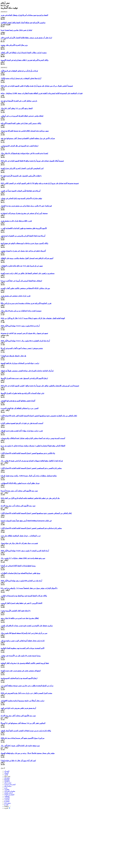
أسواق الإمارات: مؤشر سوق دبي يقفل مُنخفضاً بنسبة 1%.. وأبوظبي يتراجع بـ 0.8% (29, 588)
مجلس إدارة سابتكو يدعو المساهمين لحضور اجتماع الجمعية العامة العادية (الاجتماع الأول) (31, 528)
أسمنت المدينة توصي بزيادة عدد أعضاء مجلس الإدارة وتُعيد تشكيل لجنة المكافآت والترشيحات (33, 438)
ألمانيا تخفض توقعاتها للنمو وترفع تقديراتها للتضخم (18, 401)
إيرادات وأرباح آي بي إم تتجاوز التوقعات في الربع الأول (19, 71)
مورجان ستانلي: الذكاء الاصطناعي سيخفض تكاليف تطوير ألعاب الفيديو (25, 288)
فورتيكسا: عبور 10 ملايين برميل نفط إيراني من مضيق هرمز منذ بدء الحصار (26, 206)
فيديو (6, 788)
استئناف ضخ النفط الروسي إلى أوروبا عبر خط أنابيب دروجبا (21, 281)
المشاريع (7, 801)
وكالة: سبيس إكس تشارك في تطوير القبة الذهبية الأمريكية (21, 123)
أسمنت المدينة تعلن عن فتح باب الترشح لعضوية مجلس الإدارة (22, 423)
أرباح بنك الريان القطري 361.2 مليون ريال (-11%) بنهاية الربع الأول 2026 (25, 341)
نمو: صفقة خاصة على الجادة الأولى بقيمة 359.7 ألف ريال (20, 746)
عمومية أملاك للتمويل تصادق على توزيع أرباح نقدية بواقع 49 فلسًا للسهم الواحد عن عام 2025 (32, 161)
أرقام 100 (7, 778)
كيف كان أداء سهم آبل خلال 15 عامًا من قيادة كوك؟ (18, 761)
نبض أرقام (7, 776)
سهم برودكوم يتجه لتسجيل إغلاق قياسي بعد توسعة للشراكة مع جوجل (25, 131)
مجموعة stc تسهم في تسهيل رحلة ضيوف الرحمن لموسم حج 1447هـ (24, 333)
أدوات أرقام (8, 783)
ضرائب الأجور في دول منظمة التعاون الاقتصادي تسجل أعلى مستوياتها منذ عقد (28, 138)
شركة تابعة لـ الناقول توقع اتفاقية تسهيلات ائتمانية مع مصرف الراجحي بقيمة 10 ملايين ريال (32, 461)
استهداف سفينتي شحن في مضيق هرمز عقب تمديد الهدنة (21, 671)
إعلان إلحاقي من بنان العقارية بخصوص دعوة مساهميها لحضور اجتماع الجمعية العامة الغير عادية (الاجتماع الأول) (39, 416)
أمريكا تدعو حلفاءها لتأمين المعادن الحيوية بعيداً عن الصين (21, 191)
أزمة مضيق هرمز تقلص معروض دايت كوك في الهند (18, 708)
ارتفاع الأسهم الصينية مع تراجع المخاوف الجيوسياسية (19, 678)
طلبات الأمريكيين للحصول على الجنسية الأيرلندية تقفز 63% (21, 176)
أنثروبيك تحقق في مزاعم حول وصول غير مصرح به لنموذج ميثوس (23, 251)
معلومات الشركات (10, 791)
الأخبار (6, 775)
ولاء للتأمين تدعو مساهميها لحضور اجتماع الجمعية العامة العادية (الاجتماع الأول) (28, 453)
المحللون (7, 796)
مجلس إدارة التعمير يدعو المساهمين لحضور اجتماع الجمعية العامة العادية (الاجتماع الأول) (31, 468)
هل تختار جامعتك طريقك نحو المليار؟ (13, 356)
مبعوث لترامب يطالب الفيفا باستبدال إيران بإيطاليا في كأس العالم (24, 53)
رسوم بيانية (8, 803)
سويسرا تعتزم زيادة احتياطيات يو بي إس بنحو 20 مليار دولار (21, 311)
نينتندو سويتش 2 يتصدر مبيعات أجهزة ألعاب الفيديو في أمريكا (22, 348)
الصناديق (7, 800)
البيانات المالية (8, 793)
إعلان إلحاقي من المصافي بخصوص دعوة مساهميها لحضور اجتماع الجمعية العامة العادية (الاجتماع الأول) (36, 513)
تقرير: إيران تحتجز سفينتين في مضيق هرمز (16, 296)
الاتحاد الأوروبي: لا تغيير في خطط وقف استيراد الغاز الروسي (21, 603)
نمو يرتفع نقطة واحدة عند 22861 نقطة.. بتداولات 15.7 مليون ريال (23, 558)
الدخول (3, 768)
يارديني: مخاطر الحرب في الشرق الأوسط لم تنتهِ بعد (19, 101)
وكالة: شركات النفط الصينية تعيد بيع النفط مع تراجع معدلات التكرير (24, 596)
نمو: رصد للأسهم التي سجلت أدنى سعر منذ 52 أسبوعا (19, 491)
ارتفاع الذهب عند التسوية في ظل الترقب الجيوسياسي (19, 146)
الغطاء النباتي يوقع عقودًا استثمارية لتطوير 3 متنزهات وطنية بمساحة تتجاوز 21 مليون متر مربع (33, 446)
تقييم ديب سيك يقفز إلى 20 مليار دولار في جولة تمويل (19, 543)
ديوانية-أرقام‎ (8, 786)
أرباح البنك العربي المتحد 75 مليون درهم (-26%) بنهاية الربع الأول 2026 (25, 551)
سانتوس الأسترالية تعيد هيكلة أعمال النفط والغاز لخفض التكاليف (23, 23)
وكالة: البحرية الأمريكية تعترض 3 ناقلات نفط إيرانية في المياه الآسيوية (25, 60)
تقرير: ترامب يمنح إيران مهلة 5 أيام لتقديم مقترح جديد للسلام (22, 431)
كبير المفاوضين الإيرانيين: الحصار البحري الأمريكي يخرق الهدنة (22, 168)
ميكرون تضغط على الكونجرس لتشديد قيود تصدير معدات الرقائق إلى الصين (27, 626)
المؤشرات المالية (9, 795)
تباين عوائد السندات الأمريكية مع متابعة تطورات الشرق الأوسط (22, 393)
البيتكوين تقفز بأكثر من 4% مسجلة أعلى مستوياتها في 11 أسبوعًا (23, 723)
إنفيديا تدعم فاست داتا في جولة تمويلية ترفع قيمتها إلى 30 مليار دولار (24, 153)
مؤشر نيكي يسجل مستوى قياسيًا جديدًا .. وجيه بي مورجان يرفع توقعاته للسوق (28, 753)
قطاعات (7, 789)
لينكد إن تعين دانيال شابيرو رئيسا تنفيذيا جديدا (16, 30)
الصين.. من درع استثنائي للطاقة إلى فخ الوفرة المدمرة (20, 408)
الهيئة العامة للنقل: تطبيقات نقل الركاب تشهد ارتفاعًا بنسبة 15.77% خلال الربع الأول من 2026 (33, 318)
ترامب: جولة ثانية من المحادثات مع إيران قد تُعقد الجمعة (20, 363)
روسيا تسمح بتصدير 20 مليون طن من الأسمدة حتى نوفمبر (21, 656)
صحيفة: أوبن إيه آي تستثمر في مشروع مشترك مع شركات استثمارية (24, 213)
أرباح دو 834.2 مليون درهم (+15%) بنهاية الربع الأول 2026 (20, 326)
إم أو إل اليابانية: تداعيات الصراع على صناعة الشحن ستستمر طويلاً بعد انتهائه (27, 371)
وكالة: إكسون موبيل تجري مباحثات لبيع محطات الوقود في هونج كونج (24, 243)
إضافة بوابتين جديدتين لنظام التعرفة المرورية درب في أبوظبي (22, 116)
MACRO (7, 779)
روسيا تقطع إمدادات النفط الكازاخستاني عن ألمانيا (18, 566)
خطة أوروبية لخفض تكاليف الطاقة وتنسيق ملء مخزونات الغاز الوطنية (25, 663)
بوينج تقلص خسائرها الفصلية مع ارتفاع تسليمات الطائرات (20, 573)
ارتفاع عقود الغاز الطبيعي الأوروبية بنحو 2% (16, 611)
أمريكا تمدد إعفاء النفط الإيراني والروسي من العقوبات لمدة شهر (23, 236)
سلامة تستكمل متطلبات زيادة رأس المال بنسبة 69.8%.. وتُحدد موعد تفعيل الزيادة (29, 476)
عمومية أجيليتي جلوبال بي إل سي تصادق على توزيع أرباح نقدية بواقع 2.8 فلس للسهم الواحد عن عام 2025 (37, 86)
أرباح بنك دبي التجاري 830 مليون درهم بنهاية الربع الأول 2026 (21, 581)
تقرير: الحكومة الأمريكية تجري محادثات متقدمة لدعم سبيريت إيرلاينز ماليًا (26, 303)
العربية (7, 808)
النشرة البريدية (10, 784)
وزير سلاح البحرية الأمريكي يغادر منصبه (14, 45)
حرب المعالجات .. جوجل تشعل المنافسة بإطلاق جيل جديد (21, 536)
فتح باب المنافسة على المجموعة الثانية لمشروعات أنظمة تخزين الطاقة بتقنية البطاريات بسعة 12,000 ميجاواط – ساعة (42, 93)
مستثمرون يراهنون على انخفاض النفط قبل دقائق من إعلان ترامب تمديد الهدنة (28, 273)
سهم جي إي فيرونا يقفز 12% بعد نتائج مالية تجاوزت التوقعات (22, 266)
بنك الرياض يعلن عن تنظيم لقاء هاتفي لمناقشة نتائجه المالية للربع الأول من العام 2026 (30, 498)
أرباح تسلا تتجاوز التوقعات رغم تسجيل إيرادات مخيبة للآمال (21, 78)
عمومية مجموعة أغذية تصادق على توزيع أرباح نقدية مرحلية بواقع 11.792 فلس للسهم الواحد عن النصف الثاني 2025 (40, 183)
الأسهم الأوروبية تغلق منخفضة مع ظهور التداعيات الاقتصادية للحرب (24, 228)
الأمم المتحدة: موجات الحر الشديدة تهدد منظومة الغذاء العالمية (23, 648)
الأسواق (6, 773)
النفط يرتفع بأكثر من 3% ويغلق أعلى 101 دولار (17, 108)
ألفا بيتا (6, 805)
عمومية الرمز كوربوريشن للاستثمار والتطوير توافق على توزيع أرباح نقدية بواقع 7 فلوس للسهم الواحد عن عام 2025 (40, 386)
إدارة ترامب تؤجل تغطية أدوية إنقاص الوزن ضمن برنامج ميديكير (23, 641)
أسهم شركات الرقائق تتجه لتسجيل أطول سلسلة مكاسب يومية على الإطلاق (27, 258)
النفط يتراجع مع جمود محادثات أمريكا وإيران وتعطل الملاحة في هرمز (24, 15)
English (7, 806)
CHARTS (7, 781)
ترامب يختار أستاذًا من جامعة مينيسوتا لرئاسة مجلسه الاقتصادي (22, 701)
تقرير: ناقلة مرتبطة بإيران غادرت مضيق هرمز (16, 221)
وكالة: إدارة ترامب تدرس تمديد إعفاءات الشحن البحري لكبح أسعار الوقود (26, 731)
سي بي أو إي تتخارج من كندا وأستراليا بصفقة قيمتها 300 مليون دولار (24, 633)
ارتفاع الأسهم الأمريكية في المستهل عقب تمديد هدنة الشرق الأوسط (24, 378)
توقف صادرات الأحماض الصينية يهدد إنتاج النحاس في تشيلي (21, 198)
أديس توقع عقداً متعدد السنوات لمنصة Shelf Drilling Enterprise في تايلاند (26, 521)
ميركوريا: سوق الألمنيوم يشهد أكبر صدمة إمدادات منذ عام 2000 (23, 738)
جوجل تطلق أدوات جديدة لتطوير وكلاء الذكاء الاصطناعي (20, 483)
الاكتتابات (7, 798)
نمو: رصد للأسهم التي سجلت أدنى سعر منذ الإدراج (18, 506)
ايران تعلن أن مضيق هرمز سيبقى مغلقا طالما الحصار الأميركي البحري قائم (26, 38)
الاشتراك (7, 771)
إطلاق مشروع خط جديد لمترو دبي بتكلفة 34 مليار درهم (20, 618)
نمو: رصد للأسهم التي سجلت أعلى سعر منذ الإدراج (18, 716)
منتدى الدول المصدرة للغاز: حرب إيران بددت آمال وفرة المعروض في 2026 (26, 693)
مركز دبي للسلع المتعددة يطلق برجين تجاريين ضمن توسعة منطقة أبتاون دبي (27, 686)
